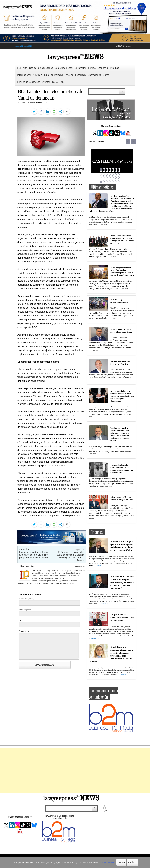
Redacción (27, 566)
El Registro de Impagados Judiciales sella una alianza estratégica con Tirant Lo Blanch (70, 556)
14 (119, 171)
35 (119, 178)
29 (101, 178)
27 (116, 176)
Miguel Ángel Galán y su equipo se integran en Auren (122, 499)
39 (110, 181)
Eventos (46, 82)
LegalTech (81, 75)
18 (110, 174)
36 (101, 181)
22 (101, 176)
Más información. (104, 862)
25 (110, 176)
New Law (38, 75)
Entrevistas (81, 68)
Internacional (24, 75)
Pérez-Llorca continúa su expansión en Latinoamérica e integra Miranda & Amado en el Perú (122, 240)
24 (107, 176)
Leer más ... (104, 224)
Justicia (92, 68)
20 (116, 174)
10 (107, 171)
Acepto (118, 862)
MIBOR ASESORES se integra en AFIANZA (120, 363)
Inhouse (69, 75)
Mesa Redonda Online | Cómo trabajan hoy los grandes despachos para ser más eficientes (122, 469)
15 (101, 174)
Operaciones (94, 75)
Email (25, 609)
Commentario (24, 631)
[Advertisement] (75, 770)
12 (113, 171)
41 (116, 181)
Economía (103, 68)
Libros (106, 75)
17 (107, 174)
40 (113, 181)
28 (119, 176)
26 (113, 176)
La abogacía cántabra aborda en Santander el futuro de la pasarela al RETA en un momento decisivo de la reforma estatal (120, 434)
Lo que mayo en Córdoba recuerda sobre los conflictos (122, 618)
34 (116, 178)
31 (107, 178)
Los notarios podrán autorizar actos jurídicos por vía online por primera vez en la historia (34, 555)
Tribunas (114, 68)
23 (104, 176)
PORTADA (22, 68)
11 (110, 171)
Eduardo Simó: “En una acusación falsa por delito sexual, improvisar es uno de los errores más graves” (122, 582)
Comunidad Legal (64, 68)
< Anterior (24, 549)
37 (104, 181)
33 (113, 178)
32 (110, 178)
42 (119, 181)
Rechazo (129, 862)
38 (107, 181)
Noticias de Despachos (41, 68)
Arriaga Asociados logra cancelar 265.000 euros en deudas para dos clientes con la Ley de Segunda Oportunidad (122, 396)
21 (119, 174)
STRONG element (124, 46)
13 (116, 171)
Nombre (26, 599)
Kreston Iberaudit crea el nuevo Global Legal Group (121, 331)
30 (104, 178)
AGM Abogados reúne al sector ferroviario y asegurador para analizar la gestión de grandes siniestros (122, 271)
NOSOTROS (58, 82)
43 (101, 183)
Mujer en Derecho (54, 75)
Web (20, 620)
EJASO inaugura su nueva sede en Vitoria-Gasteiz (121, 301)
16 (104, 174)
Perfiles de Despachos (29, 82)
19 (113, 174)
